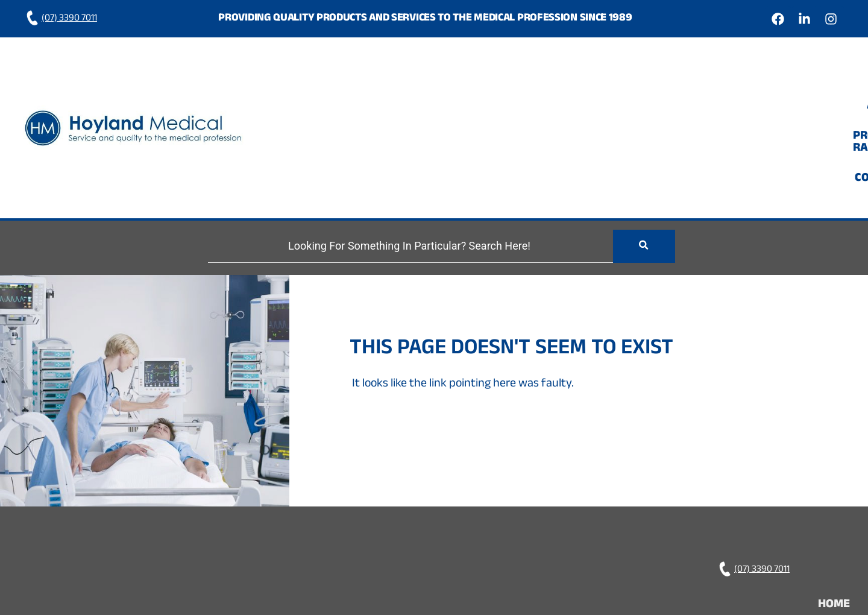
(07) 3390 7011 (61, 19)
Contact (810, 84)
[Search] (404, 159)
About (640, 84)
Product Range (722, 84)
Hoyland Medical (577, 553)
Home (587, 84)
